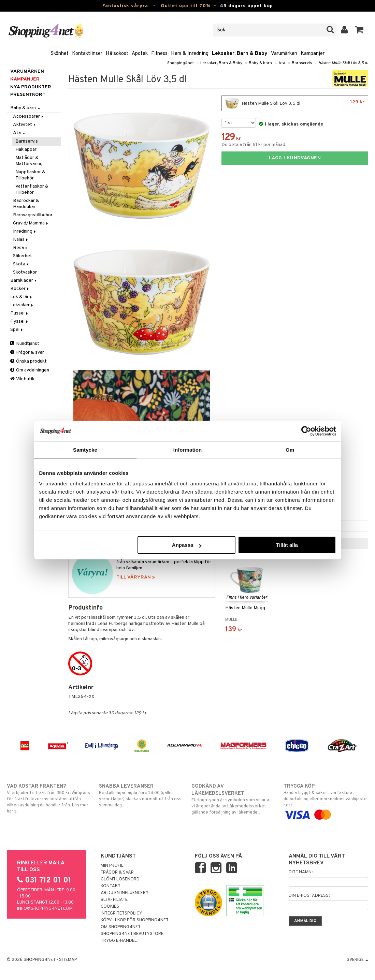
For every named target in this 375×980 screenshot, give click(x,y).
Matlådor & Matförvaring (29, 161)
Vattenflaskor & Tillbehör (32, 189)
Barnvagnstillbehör (33, 215)
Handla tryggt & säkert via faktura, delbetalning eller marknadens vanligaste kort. (326, 800)
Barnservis (302, 63)
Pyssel (20, 321)
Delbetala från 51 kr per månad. (254, 145)
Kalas (21, 240)
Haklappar (26, 150)
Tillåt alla (287, 545)
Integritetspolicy (121, 913)
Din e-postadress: (309, 896)
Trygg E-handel (119, 941)
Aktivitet (25, 125)
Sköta (21, 264)
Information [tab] (188, 449)
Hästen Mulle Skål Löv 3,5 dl (343, 63)
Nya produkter (31, 87)
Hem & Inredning (190, 54)
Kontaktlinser (87, 54)
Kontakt (111, 886)
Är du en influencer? (125, 893)
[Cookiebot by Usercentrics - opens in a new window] (306, 431)
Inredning (25, 231)
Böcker (20, 289)
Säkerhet (23, 256)
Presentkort (28, 95)
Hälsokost (117, 54)
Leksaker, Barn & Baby (240, 54)
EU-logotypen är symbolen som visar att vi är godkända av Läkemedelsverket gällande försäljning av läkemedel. (234, 799)
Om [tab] (290, 449)
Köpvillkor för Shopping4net (135, 920)
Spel (17, 330)
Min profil (112, 866)
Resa (21, 248)
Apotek (140, 54)
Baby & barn (260, 63)
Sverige (357, 960)
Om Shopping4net (121, 927)
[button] (359, 30)
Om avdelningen (30, 370)
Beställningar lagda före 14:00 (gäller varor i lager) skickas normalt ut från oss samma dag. (141, 795)
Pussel (20, 313)
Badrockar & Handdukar (26, 204)
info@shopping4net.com (45, 909)
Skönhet (60, 54)
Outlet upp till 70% (186, 6)
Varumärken (284, 54)
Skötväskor (25, 272)
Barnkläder (24, 281)
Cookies (110, 907)
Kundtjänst (25, 344)
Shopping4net (181, 63)
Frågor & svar (27, 353)
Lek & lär (22, 297)
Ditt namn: (301, 872)
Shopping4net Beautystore (132, 934)
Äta (282, 63)
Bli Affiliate (114, 900)
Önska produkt (28, 361)
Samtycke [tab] (85, 449)
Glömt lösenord (120, 879)
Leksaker (22, 305)
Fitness (159, 54)
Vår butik (22, 379)
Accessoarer (29, 116)
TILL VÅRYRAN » (136, 577)
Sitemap (68, 960)
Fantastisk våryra (125, 6)
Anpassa (187, 545)
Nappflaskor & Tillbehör (30, 175)
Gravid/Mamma (31, 223)
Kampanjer (313, 54)
